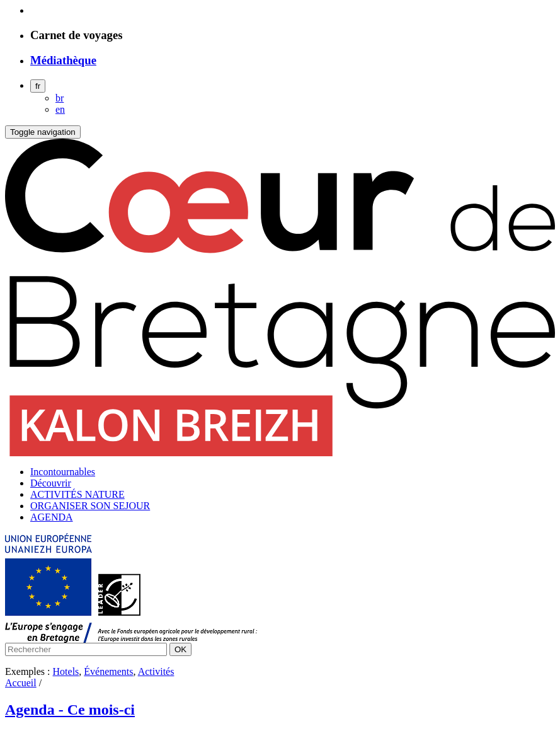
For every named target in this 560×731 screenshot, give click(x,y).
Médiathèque (63, 60)
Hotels (66, 671)
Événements (108, 671)
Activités (156, 671)
